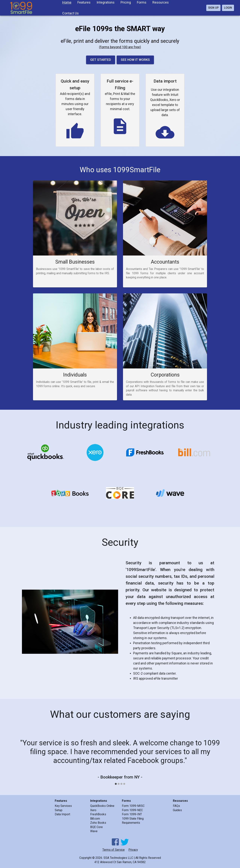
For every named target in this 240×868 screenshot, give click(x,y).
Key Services (63, 806)
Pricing (126, 2)
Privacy (133, 850)
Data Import (62, 814)
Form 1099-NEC (132, 810)
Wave (94, 831)
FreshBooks (98, 814)
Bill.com (95, 819)
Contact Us (70, 13)
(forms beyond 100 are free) (120, 47)
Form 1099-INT (132, 814)
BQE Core (96, 827)
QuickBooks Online (102, 806)
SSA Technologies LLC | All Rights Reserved (132, 858)
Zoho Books (98, 823)
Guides (177, 810)
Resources (161, 2)
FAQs (176, 806)
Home (67, 2)
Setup (59, 810)
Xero (93, 810)
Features (84, 2)
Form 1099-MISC (133, 806)
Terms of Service (114, 850)
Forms (142, 2)
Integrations (106, 2)
